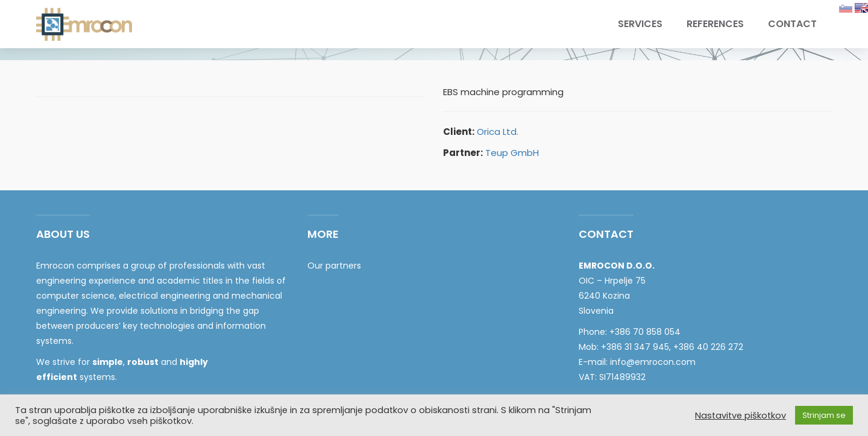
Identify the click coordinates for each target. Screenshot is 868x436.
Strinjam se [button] (824, 415)
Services (640, 24)
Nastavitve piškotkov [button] (741, 416)
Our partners (334, 266)
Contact (792, 24)
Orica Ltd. (498, 132)
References (715, 24)
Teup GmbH (512, 153)
